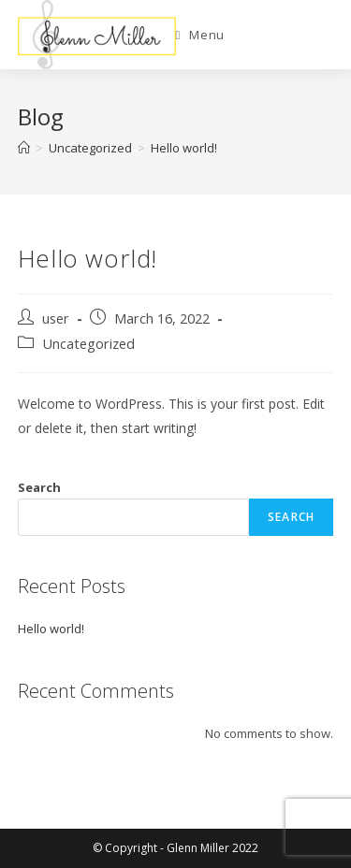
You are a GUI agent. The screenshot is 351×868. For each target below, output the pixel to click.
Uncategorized (88, 344)
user (56, 318)
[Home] (24, 148)
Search (39, 487)
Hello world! (184, 148)
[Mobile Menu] (200, 35)
